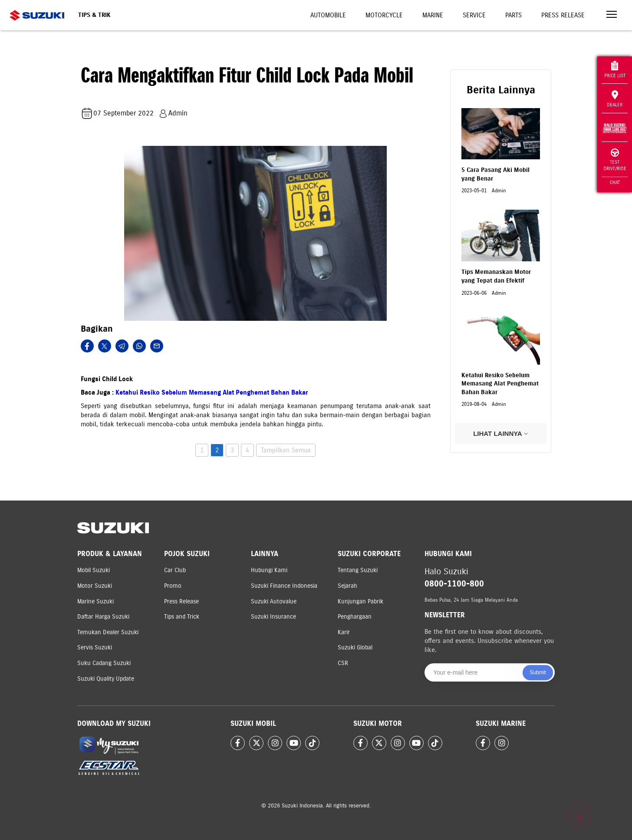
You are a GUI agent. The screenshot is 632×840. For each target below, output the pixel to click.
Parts (513, 15)
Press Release (563, 15)
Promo (173, 586)
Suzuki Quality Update (106, 679)
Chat (615, 182)
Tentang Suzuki (358, 570)
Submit (538, 672)
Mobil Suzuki (94, 570)
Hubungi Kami (269, 570)
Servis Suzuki (95, 647)
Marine (433, 15)
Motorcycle (384, 15)
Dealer (615, 99)
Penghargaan (355, 617)
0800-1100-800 (454, 584)
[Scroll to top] (579, 815)
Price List (615, 70)
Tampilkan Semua (286, 450)
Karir (344, 632)
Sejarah (347, 586)
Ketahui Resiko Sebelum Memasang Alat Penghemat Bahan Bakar (212, 392)
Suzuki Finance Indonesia (284, 586)
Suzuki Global (355, 647)
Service (474, 15)
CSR (343, 663)
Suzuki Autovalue (274, 601)
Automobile (328, 15)
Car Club (175, 570)
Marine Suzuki (95, 601)
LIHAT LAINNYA (501, 433)
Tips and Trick (182, 617)
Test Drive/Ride (615, 160)
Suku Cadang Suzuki (104, 663)
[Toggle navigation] (612, 15)
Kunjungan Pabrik (360, 601)
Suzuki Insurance (273, 617)
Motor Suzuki (95, 586)
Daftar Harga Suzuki (103, 617)
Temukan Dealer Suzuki (108, 632)
